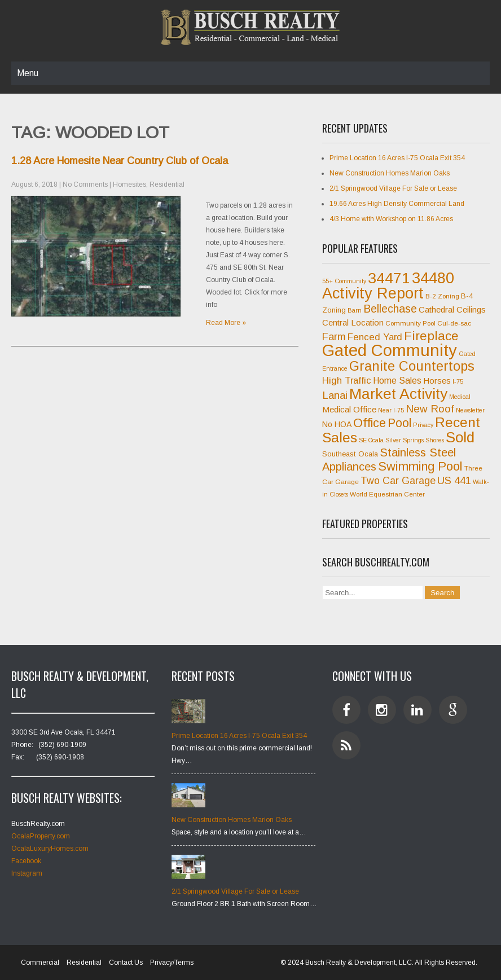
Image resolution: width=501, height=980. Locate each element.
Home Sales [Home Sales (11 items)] (397, 381)
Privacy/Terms (172, 963)
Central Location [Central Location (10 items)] (353, 322)
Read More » (226, 323)
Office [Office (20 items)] (370, 423)
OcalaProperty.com (41, 836)
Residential (167, 184)
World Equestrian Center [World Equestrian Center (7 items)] (387, 494)
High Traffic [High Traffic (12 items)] (347, 381)
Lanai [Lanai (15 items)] (335, 395)
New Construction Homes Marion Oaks (390, 173)
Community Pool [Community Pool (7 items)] (410, 323)
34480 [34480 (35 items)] (433, 278)
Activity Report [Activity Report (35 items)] (373, 293)
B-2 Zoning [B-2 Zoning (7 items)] (442, 296)
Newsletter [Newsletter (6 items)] (470, 410)
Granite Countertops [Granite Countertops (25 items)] (412, 366)
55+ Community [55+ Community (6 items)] (344, 281)
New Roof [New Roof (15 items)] (430, 409)
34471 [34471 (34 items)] (389, 278)
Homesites (129, 184)
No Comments (85, 184)
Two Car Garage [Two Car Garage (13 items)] (398, 481)
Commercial (40, 963)
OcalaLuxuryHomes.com (50, 849)
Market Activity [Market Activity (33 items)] (398, 394)
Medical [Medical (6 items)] (460, 397)
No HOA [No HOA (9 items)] (337, 424)
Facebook (26, 861)
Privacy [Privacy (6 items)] (423, 425)
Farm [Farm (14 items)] (334, 337)
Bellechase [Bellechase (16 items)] (390, 309)
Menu (28, 73)
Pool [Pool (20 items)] (399, 423)
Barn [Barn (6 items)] (355, 310)
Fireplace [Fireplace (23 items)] (431, 336)
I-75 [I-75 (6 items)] (458, 381)
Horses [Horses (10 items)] (437, 381)
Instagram (27, 873)
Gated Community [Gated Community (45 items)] (390, 350)
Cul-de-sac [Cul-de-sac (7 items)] (454, 323)
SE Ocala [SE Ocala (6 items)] (371, 440)
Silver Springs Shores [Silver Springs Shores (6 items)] (415, 440)
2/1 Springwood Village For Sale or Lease (393, 188)
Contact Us (126, 963)
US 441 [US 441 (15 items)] (454, 480)
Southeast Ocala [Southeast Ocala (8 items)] (350, 454)
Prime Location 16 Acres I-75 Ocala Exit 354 (397, 158)
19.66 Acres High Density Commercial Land (397, 204)
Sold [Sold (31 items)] (460, 437)
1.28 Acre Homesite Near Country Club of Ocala (120, 161)
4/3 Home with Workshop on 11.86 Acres (391, 219)
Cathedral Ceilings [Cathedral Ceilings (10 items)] (452, 309)
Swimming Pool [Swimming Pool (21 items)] (420, 466)
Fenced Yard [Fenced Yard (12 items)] (375, 337)
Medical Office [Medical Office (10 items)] (349, 409)
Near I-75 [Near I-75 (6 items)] (391, 410)
